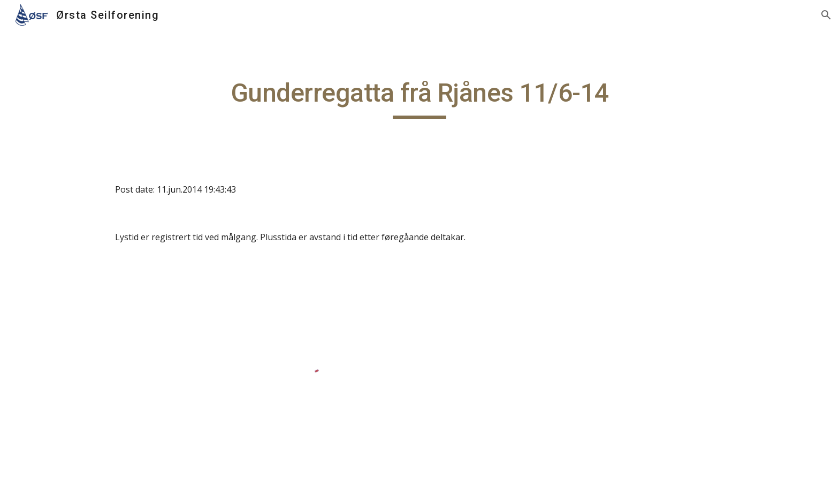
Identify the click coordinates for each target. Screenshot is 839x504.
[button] (826, 15)
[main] (419, 98)
